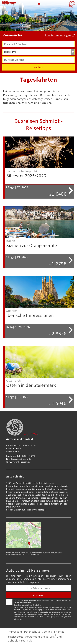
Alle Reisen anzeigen (58, 35)
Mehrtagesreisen (42, 99)
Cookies (47, 632)
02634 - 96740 (29, 456)
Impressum (15, 632)
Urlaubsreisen (12, 103)
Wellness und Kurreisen (37, 103)
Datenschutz (32, 632)
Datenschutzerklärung (34, 607)
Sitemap (59, 632)
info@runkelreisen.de (20, 459)
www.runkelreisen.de (20, 462)
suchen (38, 67)
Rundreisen (61, 99)
